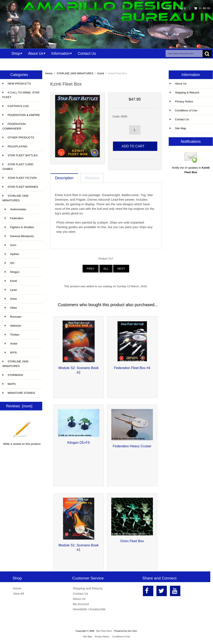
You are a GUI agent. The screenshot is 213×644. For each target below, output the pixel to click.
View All (19, 594)
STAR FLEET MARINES (20, 187)
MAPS (9, 384)
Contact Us (87, 53)
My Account (81, 604)
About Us (36, 53)
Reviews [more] (19, 406)
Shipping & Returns (185, 93)
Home (166, 8)
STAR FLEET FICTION (20, 178)
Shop (16, 53)
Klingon (11, 272)
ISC (9, 263)
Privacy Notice (181, 101)
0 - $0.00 (202, 8)
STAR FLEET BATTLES (20, 155)
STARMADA (13, 375)
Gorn (9, 245)
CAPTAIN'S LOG (16, 106)
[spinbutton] (135, 130)
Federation (13, 218)
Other (10, 308)
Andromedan (14, 209)
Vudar (10, 344)
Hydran (11, 254)
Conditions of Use (183, 110)
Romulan (12, 317)
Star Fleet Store (104, 631)
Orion (10, 299)
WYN (10, 352)
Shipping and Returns (88, 588)
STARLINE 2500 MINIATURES (15, 364)
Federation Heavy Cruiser (132, 446)
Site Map (178, 128)
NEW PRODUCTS (17, 84)
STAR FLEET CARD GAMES (18, 167)
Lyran (10, 290)
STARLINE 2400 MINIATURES (75, 73)
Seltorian (12, 326)
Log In (182, 8)
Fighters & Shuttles (18, 227)
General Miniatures (18, 236)
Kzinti (101, 73)
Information (61, 53)
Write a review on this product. (22, 442)
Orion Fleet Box (132, 541)
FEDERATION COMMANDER (14, 126)
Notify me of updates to (191, 168)
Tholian (11, 335)
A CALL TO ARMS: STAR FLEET (21, 95)
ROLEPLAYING (15, 146)
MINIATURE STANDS (19, 393)
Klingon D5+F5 (79, 443)
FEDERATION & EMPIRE (21, 115)
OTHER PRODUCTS (18, 137)
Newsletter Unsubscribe (89, 609)
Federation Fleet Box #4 (132, 368)
